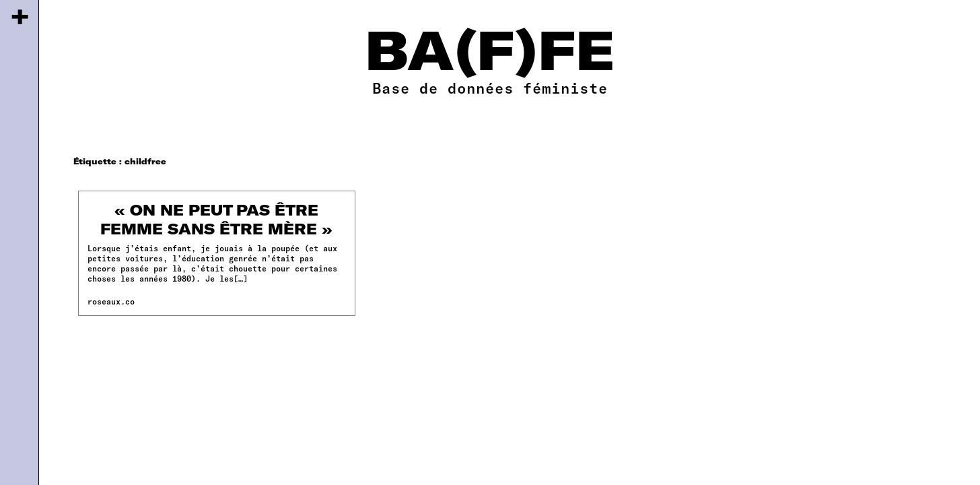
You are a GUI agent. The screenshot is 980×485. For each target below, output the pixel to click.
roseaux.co (111, 301)
